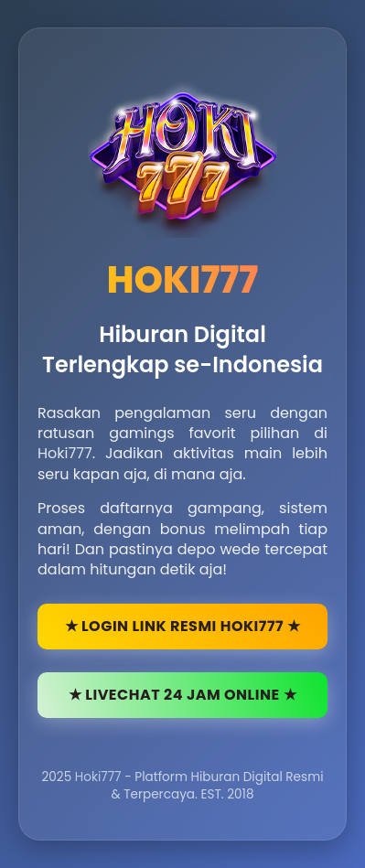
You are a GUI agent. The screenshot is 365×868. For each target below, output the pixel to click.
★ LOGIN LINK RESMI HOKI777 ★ (183, 626)
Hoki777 (65, 453)
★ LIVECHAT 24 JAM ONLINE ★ (182, 695)
